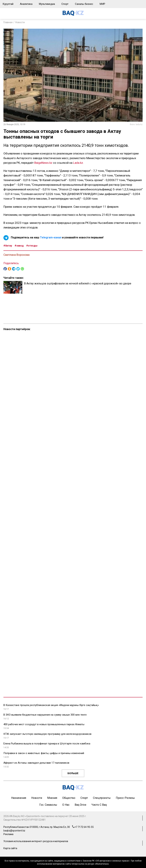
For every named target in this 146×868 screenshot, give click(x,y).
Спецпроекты (102, 798)
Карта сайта (10, 848)
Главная (8, 22)
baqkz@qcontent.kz (14, 831)
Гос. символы (48, 805)
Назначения (19, 798)
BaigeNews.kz (43, 163)
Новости (20, 22)
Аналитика (26, 4)
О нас (66, 805)
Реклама (8, 834)
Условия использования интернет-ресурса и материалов (36, 841)
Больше (73, 773)
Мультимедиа (47, 4)
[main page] (73, 15)
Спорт (65, 4)
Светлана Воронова (16, 255)
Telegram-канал (51, 237)
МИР (102, 4)
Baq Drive (80, 805)
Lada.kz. (78, 163)
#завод (19, 246)
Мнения (52, 798)
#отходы (32, 246)
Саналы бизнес (84, 4)
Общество (69, 798)
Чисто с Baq (99, 805)
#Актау (8, 246)
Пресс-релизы (125, 798)
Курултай (8, 4)
